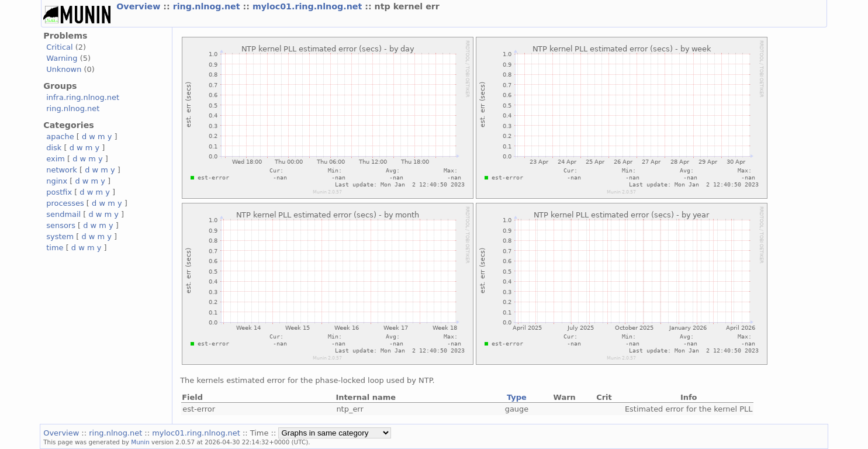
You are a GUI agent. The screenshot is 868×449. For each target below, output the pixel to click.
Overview (140, 6)
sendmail (63, 214)
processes (65, 203)
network (62, 170)
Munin (140, 442)
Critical (59, 47)
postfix (59, 192)
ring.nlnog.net (208, 6)
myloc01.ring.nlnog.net (309, 6)
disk (54, 148)
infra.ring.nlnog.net (83, 97)
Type (517, 397)
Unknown (64, 69)
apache (60, 137)
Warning (62, 58)
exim (56, 159)
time (55, 248)
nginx (57, 181)
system (60, 236)
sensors (61, 225)
